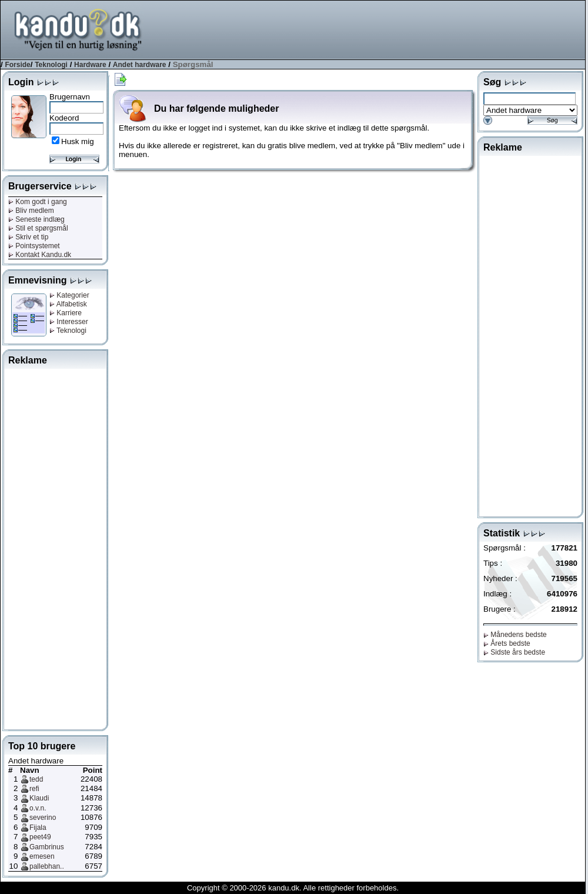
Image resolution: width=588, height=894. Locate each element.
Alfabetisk (68, 304)
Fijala (38, 828)
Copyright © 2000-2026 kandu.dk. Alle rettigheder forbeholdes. (293, 888)
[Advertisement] (55, 547)
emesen (42, 856)
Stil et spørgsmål (38, 228)
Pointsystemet (34, 246)
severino (43, 818)
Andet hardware (140, 65)
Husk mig (78, 141)
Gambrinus (47, 847)
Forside (17, 65)
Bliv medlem (31, 211)
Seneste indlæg (36, 219)
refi (34, 789)
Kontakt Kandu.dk (40, 255)
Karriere (66, 313)
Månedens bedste (515, 635)
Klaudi (39, 798)
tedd (36, 779)
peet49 (40, 837)
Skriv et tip (28, 237)
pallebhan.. (47, 866)
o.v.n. (38, 808)
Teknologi (51, 65)
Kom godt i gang (38, 202)
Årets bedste (507, 643)
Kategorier (69, 295)
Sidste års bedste (514, 652)
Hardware (90, 65)
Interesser (69, 322)
